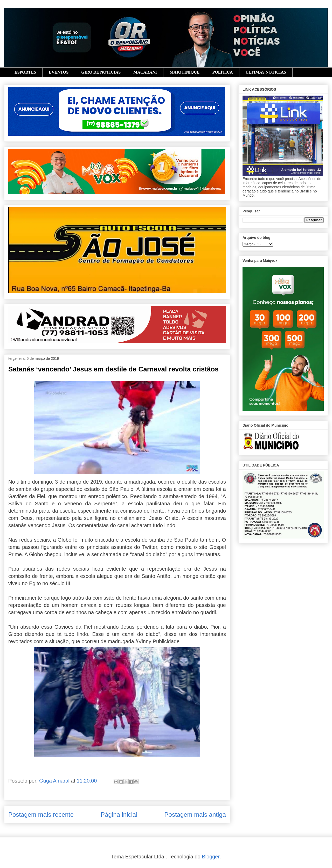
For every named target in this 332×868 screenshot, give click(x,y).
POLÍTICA (222, 72)
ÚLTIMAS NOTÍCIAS (266, 72)
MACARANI (145, 72)
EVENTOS (59, 72)
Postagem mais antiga (195, 815)
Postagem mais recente (41, 815)
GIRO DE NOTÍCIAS (101, 72)
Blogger (211, 857)
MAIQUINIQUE (185, 72)
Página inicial (119, 815)
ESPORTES (25, 72)
